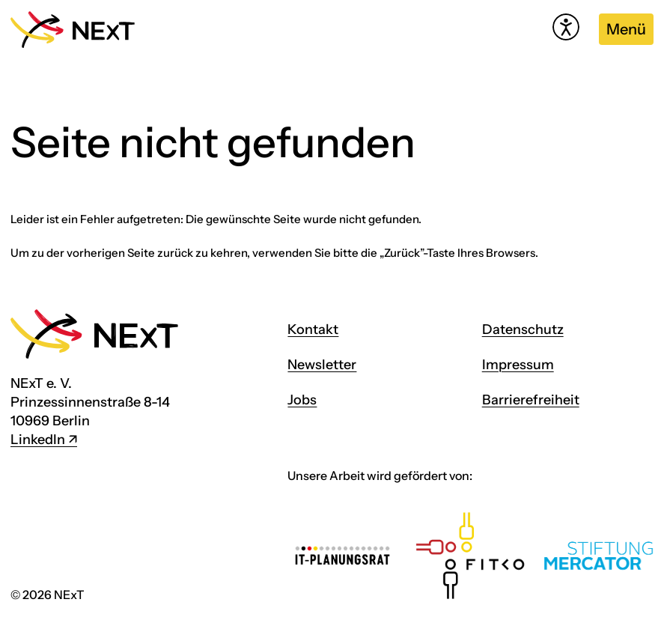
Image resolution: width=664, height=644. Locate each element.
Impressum (518, 365)
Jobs (302, 400)
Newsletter (322, 365)
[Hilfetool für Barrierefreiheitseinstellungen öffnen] (566, 27)
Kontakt (313, 329)
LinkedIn (38, 440)
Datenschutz (523, 329)
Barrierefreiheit (531, 400)
